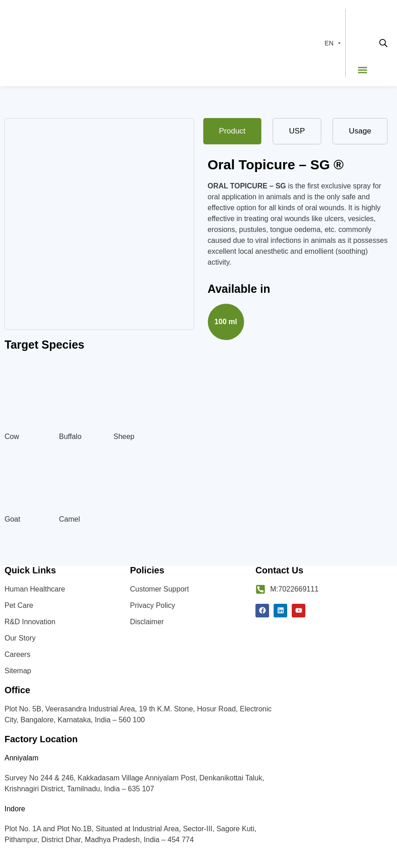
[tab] (233, 131)
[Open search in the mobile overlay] (383, 43)
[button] (362, 70)
